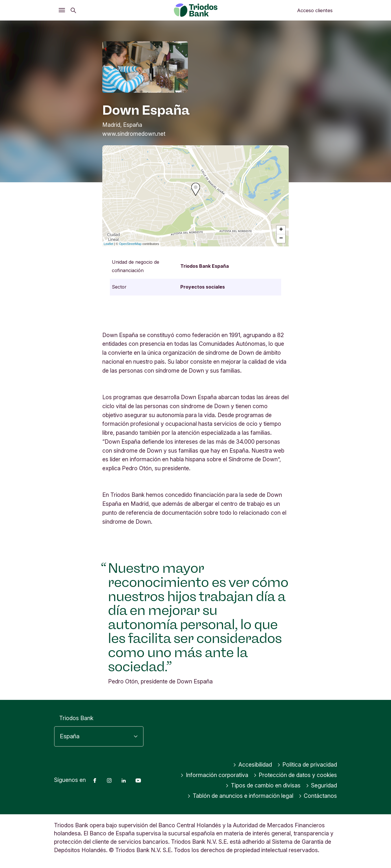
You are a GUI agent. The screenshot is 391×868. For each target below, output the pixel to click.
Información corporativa (214, 775)
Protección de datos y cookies (295, 775)
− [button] (281, 239)
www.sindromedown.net (134, 134)
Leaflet (109, 244)
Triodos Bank (76, 718)
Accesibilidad (252, 765)
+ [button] (281, 230)
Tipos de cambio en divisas (263, 785)
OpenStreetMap (130, 244)
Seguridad (321, 785)
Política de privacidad (307, 765)
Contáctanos (318, 796)
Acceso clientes (315, 10)
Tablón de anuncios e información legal (240, 796)
